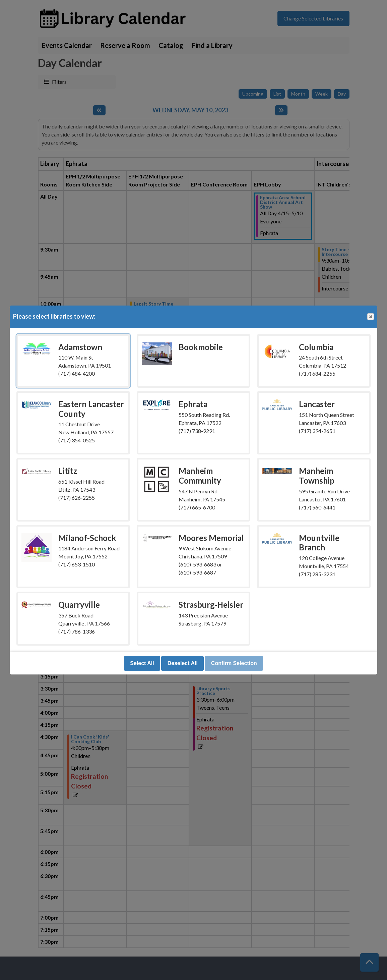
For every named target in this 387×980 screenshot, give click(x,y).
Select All (142, 663)
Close (370, 317)
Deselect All (183, 663)
